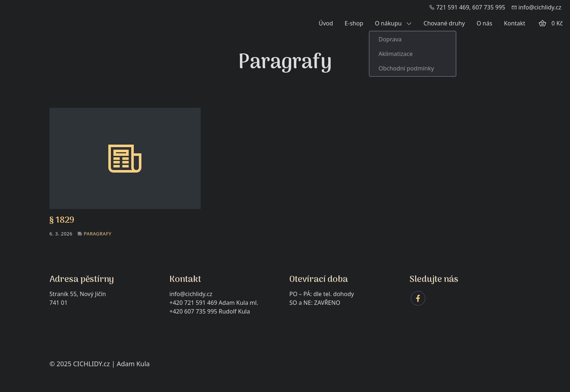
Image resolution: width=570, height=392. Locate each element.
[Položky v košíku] (542, 23)
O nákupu (393, 23)
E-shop (354, 23)
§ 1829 (62, 220)
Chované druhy (444, 23)
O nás (484, 23)
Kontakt (515, 23)
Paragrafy (97, 234)
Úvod (326, 23)
